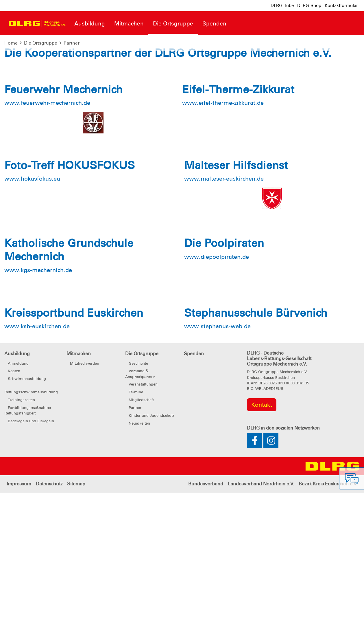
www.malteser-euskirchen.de (224, 308)
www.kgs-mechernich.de (38, 399)
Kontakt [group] (262, 534)
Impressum (19, 613)
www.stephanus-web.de (217, 456)
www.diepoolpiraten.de (217, 386)
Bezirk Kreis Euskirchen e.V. (328, 613)
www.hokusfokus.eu (32, 308)
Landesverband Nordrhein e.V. (261, 613)
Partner (72, 43)
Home (11, 43)
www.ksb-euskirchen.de (37, 456)
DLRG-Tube (282, 5)
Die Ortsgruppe (41, 43)
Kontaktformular (341, 5)
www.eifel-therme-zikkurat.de (223, 232)
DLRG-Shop (309, 5)
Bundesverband (206, 613)
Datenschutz (49, 613)
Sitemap (76, 613)
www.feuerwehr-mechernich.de (47, 232)
